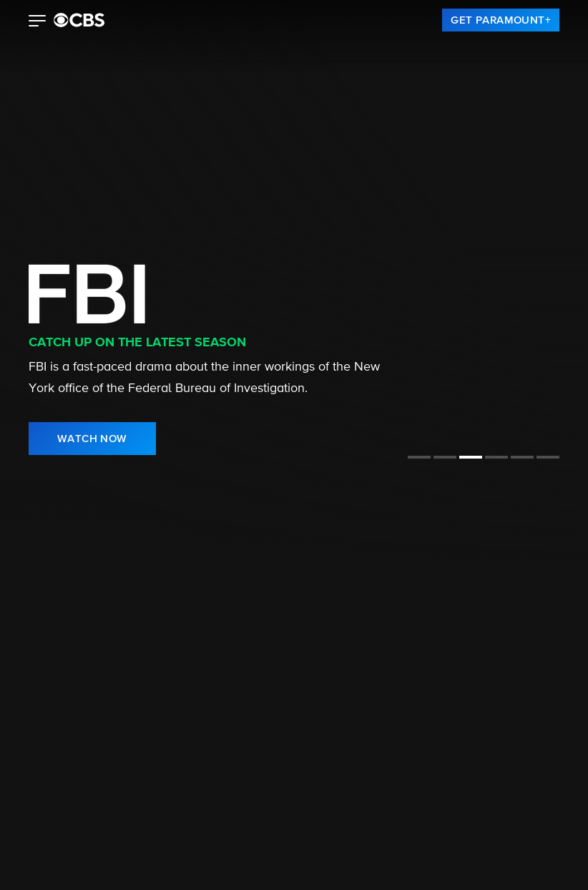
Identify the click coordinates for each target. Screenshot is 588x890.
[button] (38, 22)
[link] (501, 20)
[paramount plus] (79, 20)
